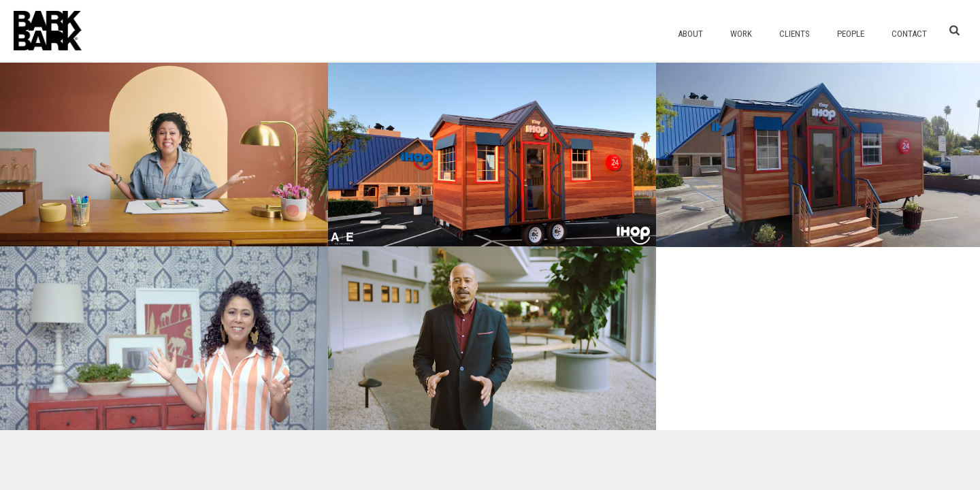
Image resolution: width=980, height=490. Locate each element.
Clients (795, 34)
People (851, 34)
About (690, 34)
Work (741, 34)
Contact (909, 34)
